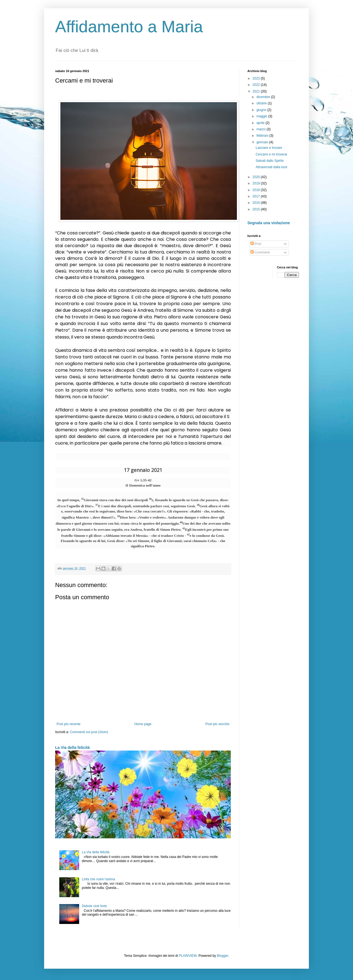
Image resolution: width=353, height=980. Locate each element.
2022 (257, 85)
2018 (257, 190)
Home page (143, 724)
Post (256, 244)
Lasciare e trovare (269, 148)
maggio (262, 116)
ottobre (262, 103)
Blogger (222, 956)
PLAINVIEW (188, 956)
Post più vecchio (217, 724)
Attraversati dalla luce (272, 167)
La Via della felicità (72, 747)
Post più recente (69, 724)
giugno (262, 110)
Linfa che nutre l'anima (98, 879)
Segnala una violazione (269, 223)
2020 (257, 177)
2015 (257, 209)
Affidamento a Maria (129, 27)
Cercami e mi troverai (271, 154)
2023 (257, 78)
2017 (257, 196)
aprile (261, 123)
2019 (257, 183)
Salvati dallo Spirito (270, 161)
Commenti (260, 252)
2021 (257, 91)
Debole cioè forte (94, 906)
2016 (257, 203)
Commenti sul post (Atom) (89, 732)
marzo (262, 129)
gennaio (263, 142)
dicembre (264, 97)
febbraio (263, 136)
